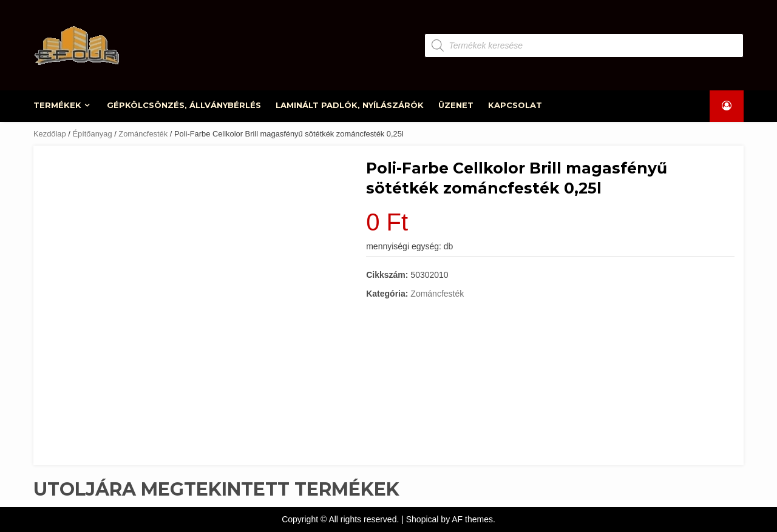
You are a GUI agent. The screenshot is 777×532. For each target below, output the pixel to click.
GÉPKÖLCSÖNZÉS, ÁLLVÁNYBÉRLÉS (185, 105)
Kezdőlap (50, 134)
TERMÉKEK (58, 105)
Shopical (422, 519)
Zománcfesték (143, 134)
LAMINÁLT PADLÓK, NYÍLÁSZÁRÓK (350, 105)
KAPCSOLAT (515, 105)
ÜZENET (456, 105)
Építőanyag (92, 134)
